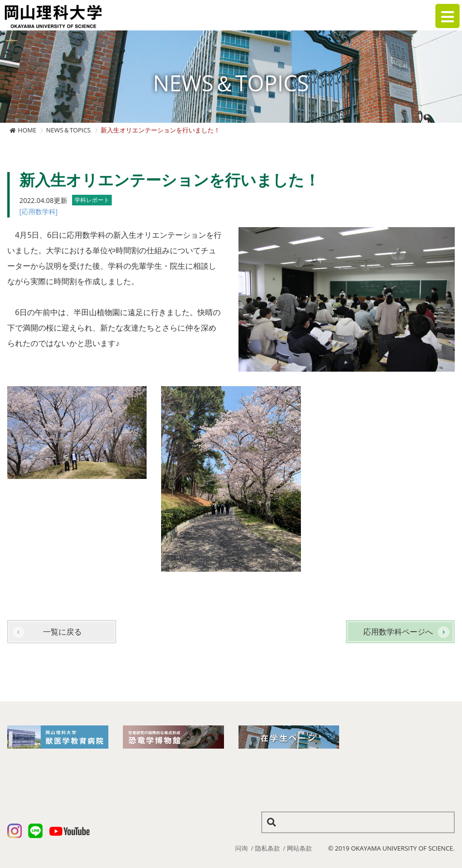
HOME (27, 130)
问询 (241, 848)
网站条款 (299, 848)
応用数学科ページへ (398, 632)
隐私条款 (268, 848)
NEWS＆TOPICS (68, 130)
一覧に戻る (62, 632)
